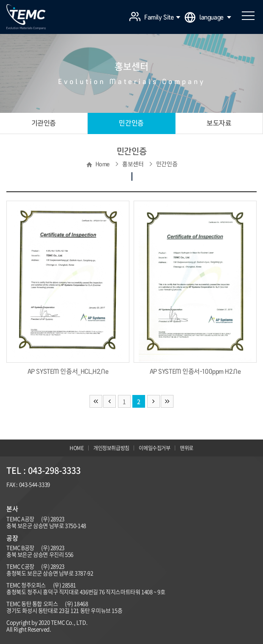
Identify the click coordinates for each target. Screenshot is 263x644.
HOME (77, 448)
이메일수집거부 (154, 448)
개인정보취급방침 (111, 448)
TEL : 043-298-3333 (43, 470)
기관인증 (44, 123)
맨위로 (187, 448)
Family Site (162, 17)
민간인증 (131, 123)
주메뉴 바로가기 (0, 0)
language (215, 17)
